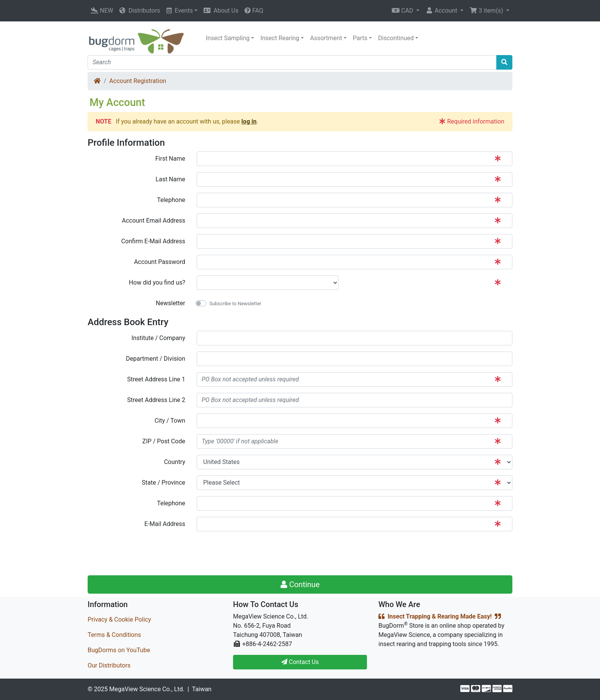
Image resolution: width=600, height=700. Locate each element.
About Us (221, 11)
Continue (300, 584)
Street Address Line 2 (156, 400)
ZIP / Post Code (164, 441)
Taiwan (202, 689)
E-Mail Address (165, 524)
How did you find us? (157, 282)
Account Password (160, 262)
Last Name (170, 179)
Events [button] (180, 11)
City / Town (170, 421)
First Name (170, 159)
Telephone (171, 200)
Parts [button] (360, 38)
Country (174, 462)
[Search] (292, 62)
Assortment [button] (326, 38)
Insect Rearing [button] (280, 38)
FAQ (254, 11)
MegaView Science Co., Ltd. (147, 689)
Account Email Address (153, 221)
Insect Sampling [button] (228, 38)
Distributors (140, 11)
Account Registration (138, 81)
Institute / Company (158, 338)
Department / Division (156, 359)
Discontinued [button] (396, 38)
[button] (405, 11)
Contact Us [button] (300, 662)
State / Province (164, 483)
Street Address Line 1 (156, 379)
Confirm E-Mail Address (153, 241)
